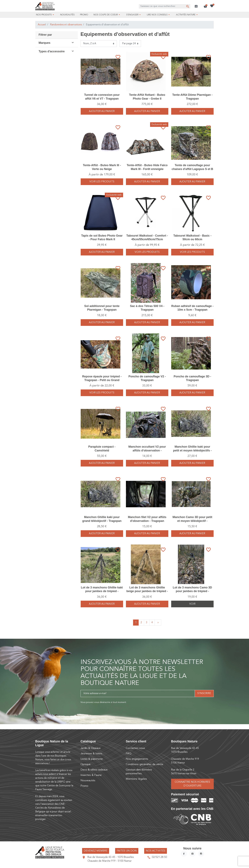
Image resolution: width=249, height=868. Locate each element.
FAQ (129, 754)
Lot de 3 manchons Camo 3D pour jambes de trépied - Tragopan (192, 591)
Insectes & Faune (91, 775)
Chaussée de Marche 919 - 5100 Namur (109, 861)
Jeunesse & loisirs (91, 754)
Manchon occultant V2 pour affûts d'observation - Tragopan (147, 450)
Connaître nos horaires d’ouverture (192, 784)
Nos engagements (137, 759)
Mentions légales (136, 779)
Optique (86, 764)
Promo (84, 786)
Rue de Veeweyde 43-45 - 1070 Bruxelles (111, 857)
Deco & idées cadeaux (94, 770)
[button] (205, 6)
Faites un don (127, 851)
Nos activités (156, 851)
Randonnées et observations (66, 25)
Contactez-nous (135, 748)
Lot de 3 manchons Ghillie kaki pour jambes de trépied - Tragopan (102, 591)
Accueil (42, 25)
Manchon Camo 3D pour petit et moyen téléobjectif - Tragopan (192, 521)
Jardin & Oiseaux (91, 748)
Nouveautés (88, 781)
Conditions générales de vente (145, 764)
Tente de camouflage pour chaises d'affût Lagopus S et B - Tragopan (192, 169)
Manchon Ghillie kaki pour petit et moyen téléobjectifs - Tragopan (192, 450)
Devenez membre (96, 851)
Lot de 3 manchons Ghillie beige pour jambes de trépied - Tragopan (147, 591)
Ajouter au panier (102, 111)
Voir (192, 604)
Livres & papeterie (92, 759)
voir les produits (102, 182)
